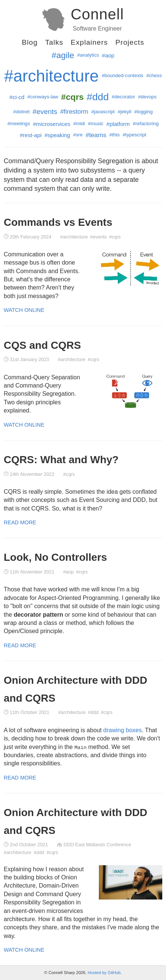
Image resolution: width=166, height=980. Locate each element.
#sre (78, 135)
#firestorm (74, 112)
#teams (96, 135)
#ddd (98, 97)
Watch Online (24, 310)
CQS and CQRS (42, 345)
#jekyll (124, 112)
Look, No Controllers (55, 557)
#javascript (103, 112)
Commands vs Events (58, 222)
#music (96, 124)
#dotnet (22, 112)
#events (45, 112)
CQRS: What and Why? (61, 460)
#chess (154, 75)
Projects (130, 42)
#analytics (88, 55)
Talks (54, 42)
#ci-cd (17, 97)
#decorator (123, 97)
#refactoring (146, 124)
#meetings (19, 124)
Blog (29, 42)
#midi (79, 124)
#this (115, 135)
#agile (63, 55)
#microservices (51, 124)
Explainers (90, 42)
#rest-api (31, 135)
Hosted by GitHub (104, 973)
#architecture (51, 76)
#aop (108, 55)
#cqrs (115, 237)
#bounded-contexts (123, 75)
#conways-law (43, 97)
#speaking (57, 135)
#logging (144, 112)
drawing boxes (123, 730)
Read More (20, 522)
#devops (147, 97)
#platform (118, 124)
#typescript (134, 135)
